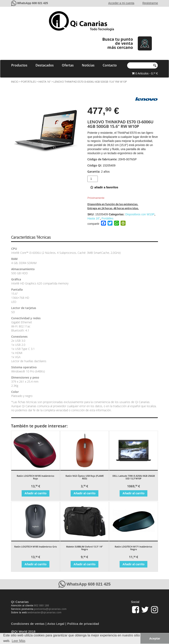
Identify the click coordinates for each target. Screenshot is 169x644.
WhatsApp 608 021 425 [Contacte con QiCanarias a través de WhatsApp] (33, 3)
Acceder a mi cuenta (121, 3)
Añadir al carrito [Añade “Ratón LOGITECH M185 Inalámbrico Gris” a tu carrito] (35, 564)
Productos (19, 65)
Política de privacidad (83, 624)
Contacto (110, 65)
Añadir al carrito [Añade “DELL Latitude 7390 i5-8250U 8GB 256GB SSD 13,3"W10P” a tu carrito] (133, 493)
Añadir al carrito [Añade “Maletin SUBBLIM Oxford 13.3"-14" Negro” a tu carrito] (84, 564)
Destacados (45, 65)
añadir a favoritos (104, 187)
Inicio (15, 82)
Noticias (88, 65)
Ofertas (68, 65)
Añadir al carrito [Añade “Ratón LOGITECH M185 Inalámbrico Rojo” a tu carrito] (35, 493)
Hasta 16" (45, 82)
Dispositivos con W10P (140, 214)
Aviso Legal (56, 624)
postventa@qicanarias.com (50, 609)
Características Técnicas (31, 237)
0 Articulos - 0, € (145, 73)
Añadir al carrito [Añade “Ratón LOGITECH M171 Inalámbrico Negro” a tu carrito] (133, 564)
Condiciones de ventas (28, 624)
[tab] (34, 237)
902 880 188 (42, 606)
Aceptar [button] (155, 638)
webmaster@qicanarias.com (44, 613)
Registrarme (150, 3)
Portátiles (28, 82)
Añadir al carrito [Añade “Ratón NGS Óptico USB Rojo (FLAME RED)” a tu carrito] (84, 493)
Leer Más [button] (18, 641)
